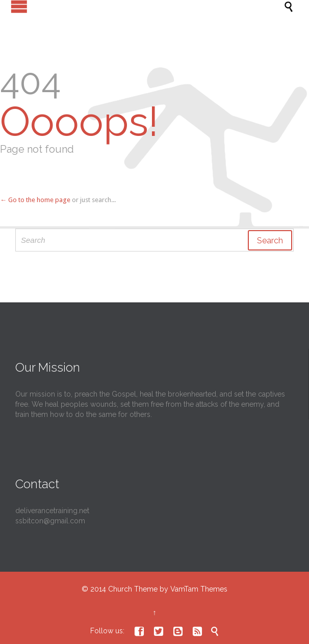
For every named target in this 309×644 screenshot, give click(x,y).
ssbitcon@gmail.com (50, 521)
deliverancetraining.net (52, 511)
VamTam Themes (199, 589)
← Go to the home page (35, 200)
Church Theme (133, 589)
